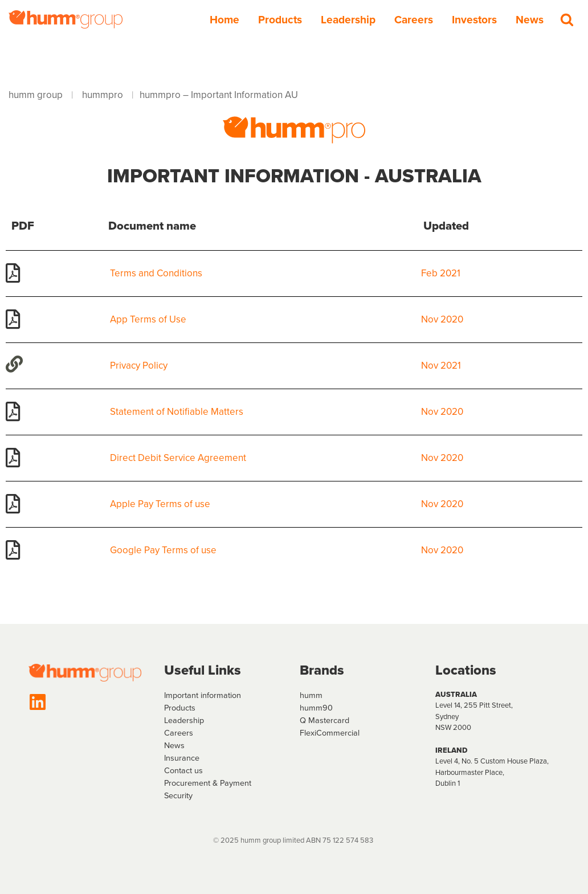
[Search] (567, 19)
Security (178, 795)
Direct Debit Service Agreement (178, 458)
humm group (36, 95)
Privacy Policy (139, 366)
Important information (203, 695)
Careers (414, 20)
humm (311, 695)
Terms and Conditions (156, 273)
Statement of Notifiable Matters (177, 412)
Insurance (182, 758)
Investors (474, 20)
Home (224, 20)
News (530, 20)
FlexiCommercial (330, 733)
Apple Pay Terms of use (160, 504)
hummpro (103, 95)
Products (280, 20)
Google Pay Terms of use (163, 550)
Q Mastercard (324, 720)
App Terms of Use (148, 319)
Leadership (348, 20)
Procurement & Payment (208, 783)
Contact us (183, 770)
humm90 (316, 708)
